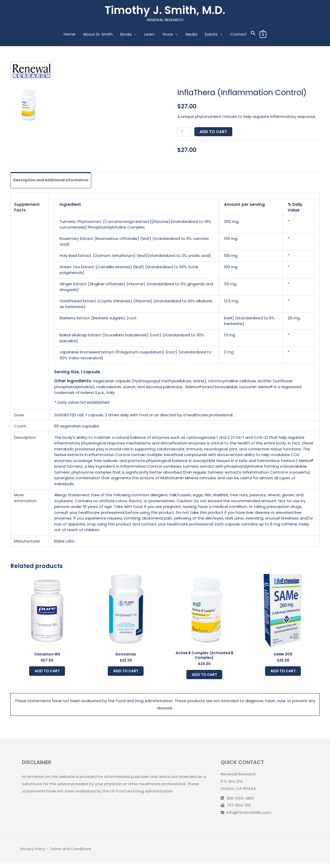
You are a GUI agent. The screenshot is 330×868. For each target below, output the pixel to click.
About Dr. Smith (98, 35)
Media (191, 35)
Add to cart (214, 132)
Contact (238, 35)
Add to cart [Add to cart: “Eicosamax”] (126, 674)
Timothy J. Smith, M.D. (165, 11)
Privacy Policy (33, 854)
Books (126, 35)
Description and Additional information (53, 181)
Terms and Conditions (71, 854)
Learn (149, 35)
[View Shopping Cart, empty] (263, 35)
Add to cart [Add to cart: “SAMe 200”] (283, 674)
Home (69, 35)
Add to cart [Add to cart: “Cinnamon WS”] (47, 674)
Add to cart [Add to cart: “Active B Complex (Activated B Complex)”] (204, 678)
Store (167, 35)
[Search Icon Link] (253, 35)
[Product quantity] (184, 132)
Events (211, 35)
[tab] (53, 181)
